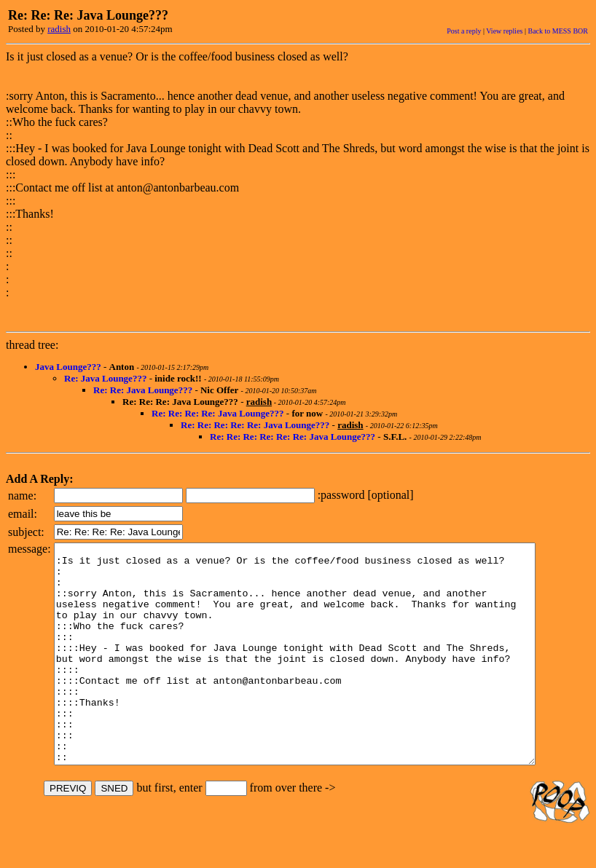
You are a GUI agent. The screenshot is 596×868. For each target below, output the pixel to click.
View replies (504, 31)
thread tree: (32, 345)
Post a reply (464, 31)
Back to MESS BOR (558, 31)
